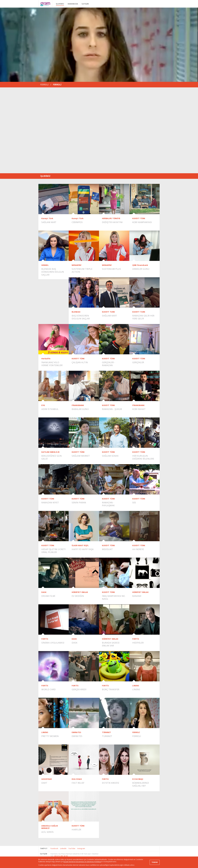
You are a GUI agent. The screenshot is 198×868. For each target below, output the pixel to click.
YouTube (72, 848)
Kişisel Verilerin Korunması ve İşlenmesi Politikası (82, 862)
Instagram (81, 848)
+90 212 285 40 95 (61, 856)
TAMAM (155, 862)
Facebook (54, 848)
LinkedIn (63, 848)
